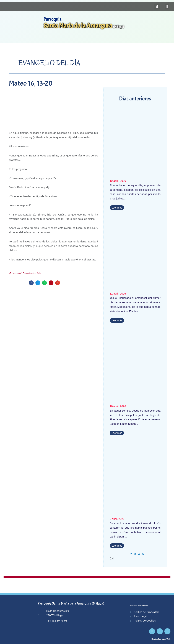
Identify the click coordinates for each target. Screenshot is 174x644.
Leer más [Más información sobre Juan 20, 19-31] (117, 208)
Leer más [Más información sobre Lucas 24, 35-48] (117, 546)
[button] (167, 7)
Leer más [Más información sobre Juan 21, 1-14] (117, 433)
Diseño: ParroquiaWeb (161, 639)
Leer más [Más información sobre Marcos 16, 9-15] (117, 320)
